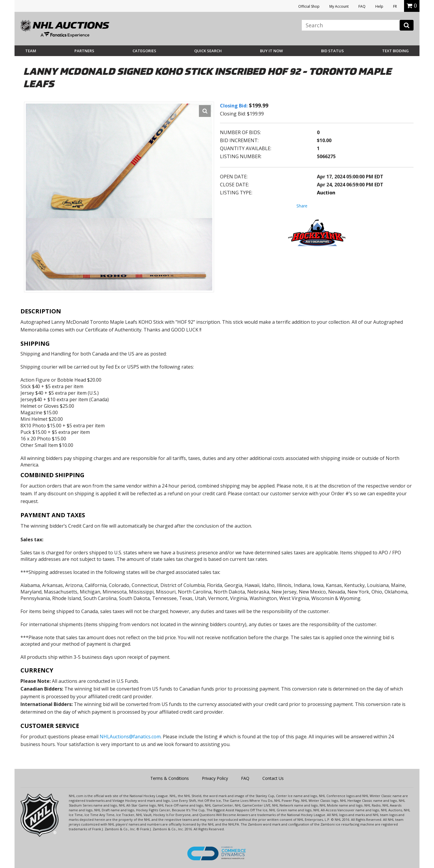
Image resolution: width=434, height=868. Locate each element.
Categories (144, 51)
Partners (84, 51)
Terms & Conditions (170, 778)
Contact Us (273, 778)
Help (379, 6)
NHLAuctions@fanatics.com (130, 737)
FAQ (362, 6)
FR (395, 6)
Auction (326, 193)
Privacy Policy (215, 778)
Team (31, 51)
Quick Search (208, 51)
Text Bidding (395, 51)
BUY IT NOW (271, 51)
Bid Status (332, 51)
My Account (339, 6)
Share (302, 206)
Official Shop (309, 6)
